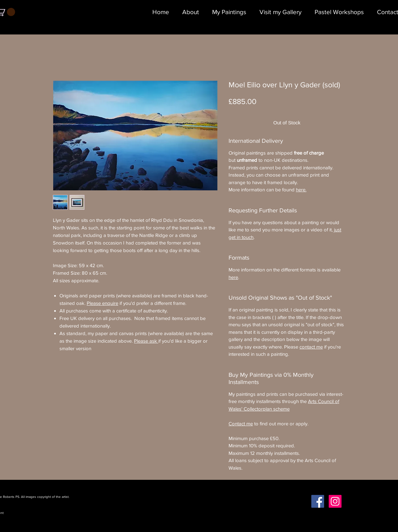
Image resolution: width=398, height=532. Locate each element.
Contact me (241, 424)
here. (301, 190)
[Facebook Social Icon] (318, 501)
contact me (311, 347)
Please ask (146, 341)
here (233, 277)
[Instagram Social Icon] (335, 501)
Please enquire (102, 303)
